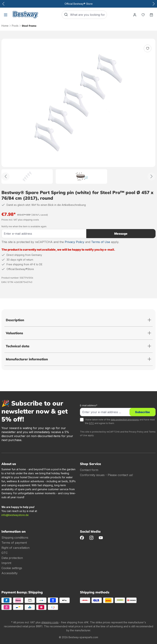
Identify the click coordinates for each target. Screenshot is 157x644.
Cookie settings (12, 568)
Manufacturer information (27, 359)
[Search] (66, 15)
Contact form (89, 470)
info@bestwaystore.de (15, 515)
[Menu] (6, 15)
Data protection (12, 558)
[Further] (151, 176)
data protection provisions (125, 420)
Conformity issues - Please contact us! (106, 475)
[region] (78, 111)
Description (15, 320)
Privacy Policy (75, 242)
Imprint (6, 563)
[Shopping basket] (151, 15)
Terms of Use (101, 242)
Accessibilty (10, 573)
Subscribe (142, 412)
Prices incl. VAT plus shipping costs (20, 220)
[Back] (6, 176)
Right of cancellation (16, 548)
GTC (91, 423)
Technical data (18, 346)
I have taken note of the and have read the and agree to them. (120, 421)
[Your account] (135, 15)
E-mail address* (89, 405)
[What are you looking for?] (88, 15)
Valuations (14, 333)
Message (121, 234)
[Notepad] (143, 15)
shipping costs (50, 622)
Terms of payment (14, 543)
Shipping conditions (15, 538)
